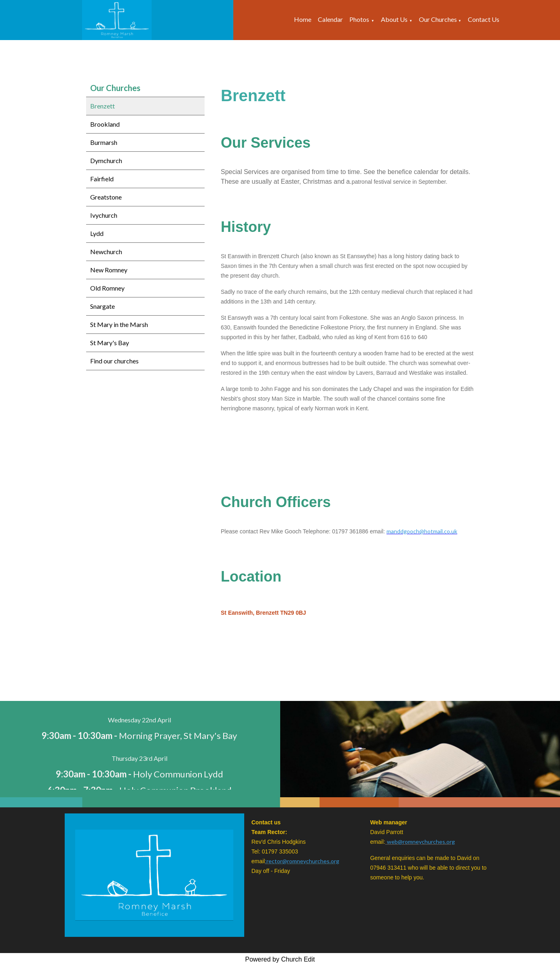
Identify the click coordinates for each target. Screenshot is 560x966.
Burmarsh (104, 142)
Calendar (330, 19)
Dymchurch (106, 160)
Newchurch (106, 252)
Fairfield (102, 179)
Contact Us (484, 19)
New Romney (109, 270)
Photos (359, 19)
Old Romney (107, 288)
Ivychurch (104, 215)
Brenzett (102, 106)
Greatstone (106, 197)
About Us (394, 19)
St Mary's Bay (110, 343)
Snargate (102, 306)
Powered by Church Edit (280, 959)
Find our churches (114, 361)
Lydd (97, 233)
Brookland (105, 124)
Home (303, 19)
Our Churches (438, 19)
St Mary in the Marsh (119, 324)
